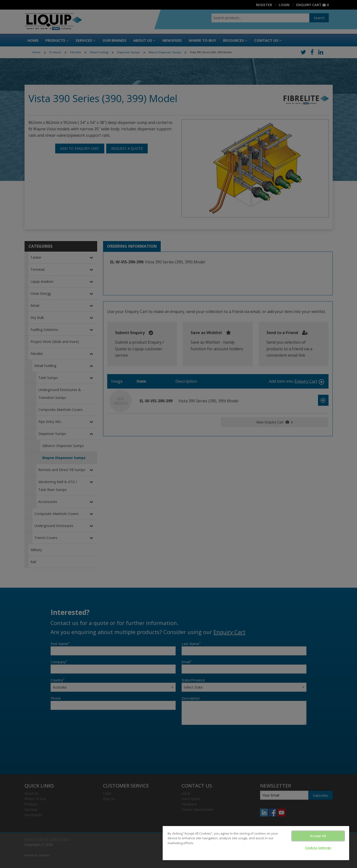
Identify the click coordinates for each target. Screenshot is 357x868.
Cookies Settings (318, 848)
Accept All (318, 836)
